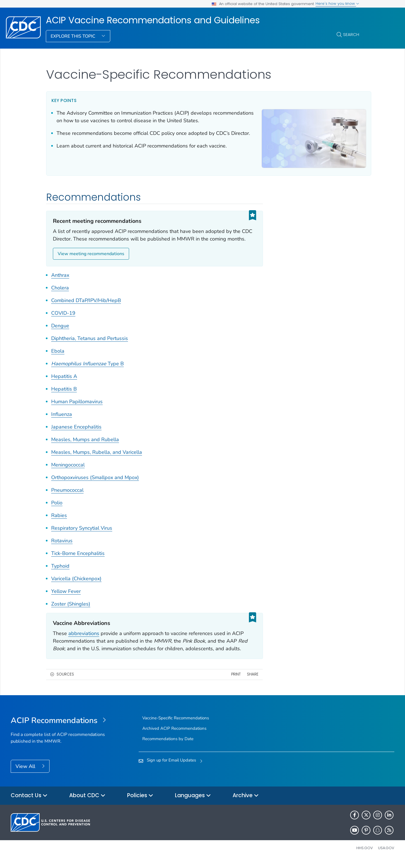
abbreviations (84, 640)
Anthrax (60, 282)
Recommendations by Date (168, 746)
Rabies (59, 522)
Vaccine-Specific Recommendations (176, 725)
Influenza (62, 421)
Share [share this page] (245, 682)
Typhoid (60, 573)
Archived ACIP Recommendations (174, 735)
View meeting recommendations (91, 261)
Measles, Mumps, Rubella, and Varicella (97, 459)
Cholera (60, 295)
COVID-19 (63, 320)
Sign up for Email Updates (171, 767)
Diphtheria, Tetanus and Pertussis (90, 345)
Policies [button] (140, 803)
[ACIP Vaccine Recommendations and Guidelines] (59, 728)
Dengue (60, 333)
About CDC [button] (87, 803)
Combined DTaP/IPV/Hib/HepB (86, 307)
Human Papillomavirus (77, 409)
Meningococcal (68, 472)
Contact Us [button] (29, 803)
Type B (87, 371)
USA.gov (386, 855)
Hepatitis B (64, 396)
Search (351, 34)
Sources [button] (65, 682)
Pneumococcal (67, 497)
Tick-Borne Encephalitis (78, 560)
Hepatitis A (64, 383)
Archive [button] (246, 803)
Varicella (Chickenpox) (76, 586)
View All (26, 773)
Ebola (58, 358)
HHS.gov (365, 855)
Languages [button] (193, 803)
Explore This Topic (74, 36)
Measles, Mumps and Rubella (85, 447)
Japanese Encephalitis (76, 434)
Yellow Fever (66, 598)
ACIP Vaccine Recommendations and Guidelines (153, 20)
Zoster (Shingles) (71, 611)
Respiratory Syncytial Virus (82, 535)
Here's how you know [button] (337, 4)
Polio (57, 510)
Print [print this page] (228, 682)
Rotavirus (62, 548)
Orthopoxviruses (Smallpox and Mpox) (95, 484)
